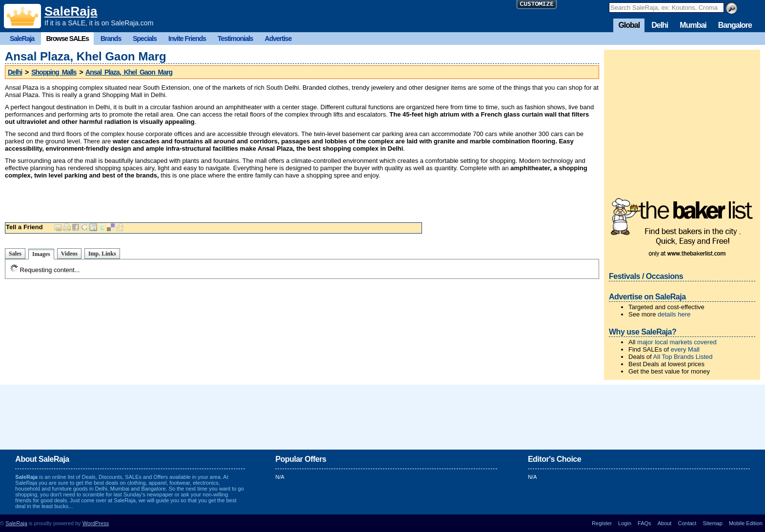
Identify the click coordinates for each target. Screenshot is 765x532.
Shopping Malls (54, 72)
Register (602, 523)
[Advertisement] (302, 198)
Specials (145, 39)
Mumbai (693, 25)
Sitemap (712, 523)
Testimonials (235, 39)
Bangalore (735, 25)
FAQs (644, 523)
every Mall (685, 349)
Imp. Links (102, 254)
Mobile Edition (746, 523)
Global (629, 25)
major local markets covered (677, 342)
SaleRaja (71, 11)
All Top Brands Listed (683, 357)
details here (674, 314)
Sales (15, 254)
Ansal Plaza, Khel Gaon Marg (129, 72)
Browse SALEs (67, 39)
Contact (687, 523)
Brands (111, 39)
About (665, 523)
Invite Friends (187, 39)
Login (625, 523)
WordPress (96, 523)
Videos (69, 254)
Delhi (660, 25)
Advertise (278, 39)
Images (41, 254)
